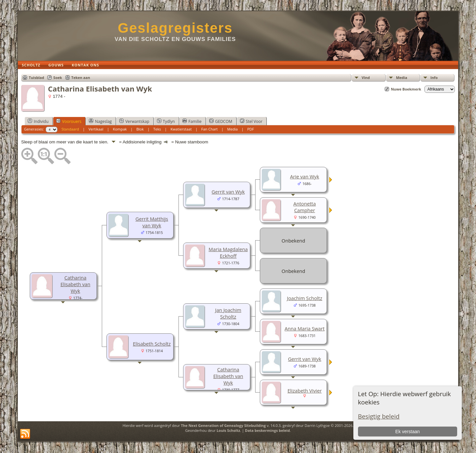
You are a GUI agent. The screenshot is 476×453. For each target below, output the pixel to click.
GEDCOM (221, 121)
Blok (140, 129)
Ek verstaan (408, 432)
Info (434, 77)
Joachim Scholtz (305, 298)
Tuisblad (36, 77)
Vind (366, 77)
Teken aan (81, 77)
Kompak (120, 129)
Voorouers (69, 121)
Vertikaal (96, 129)
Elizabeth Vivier (305, 391)
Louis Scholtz (228, 430)
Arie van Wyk (305, 176)
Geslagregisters (175, 28)
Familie (192, 121)
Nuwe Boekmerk (406, 89)
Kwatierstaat (181, 129)
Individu (38, 121)
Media (402, 77)
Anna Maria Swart (305, 328)
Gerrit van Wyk (228, 192)
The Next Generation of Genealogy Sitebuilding (223, 425)
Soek (58, 77)
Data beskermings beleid (267, 430)
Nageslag (100, 121)
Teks (157, 129)
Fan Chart (210, 129)
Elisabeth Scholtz (152, 344)
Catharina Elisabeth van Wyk (75, 284)
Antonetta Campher (304, 207)
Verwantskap (134, 121)
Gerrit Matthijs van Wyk (152, 222)
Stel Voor (251, 121)
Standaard (70, 129)
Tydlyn (166, 121)
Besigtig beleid (379, 416)
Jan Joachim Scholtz (228, 313)
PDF (251, 129)
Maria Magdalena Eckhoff (228, 252)
